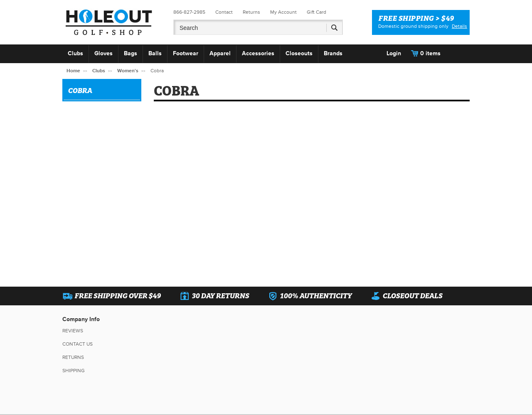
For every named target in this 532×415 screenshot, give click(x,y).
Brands (333, 53)
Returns (251, 12)
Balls (155, 53)
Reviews (73, 331)
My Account (283, 12)
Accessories (258, 53)
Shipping (74, 371)
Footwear (186, 53)
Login (394, 53)
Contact (224, 12)
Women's (128, 71)
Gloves (103, 53)
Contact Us (78, 344)
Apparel (220, 53)
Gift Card (316, 12)
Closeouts (299, 53)
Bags (131, 53)
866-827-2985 (189, 12)
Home (73, 71)
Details (459, 26)
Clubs (75, 53)
